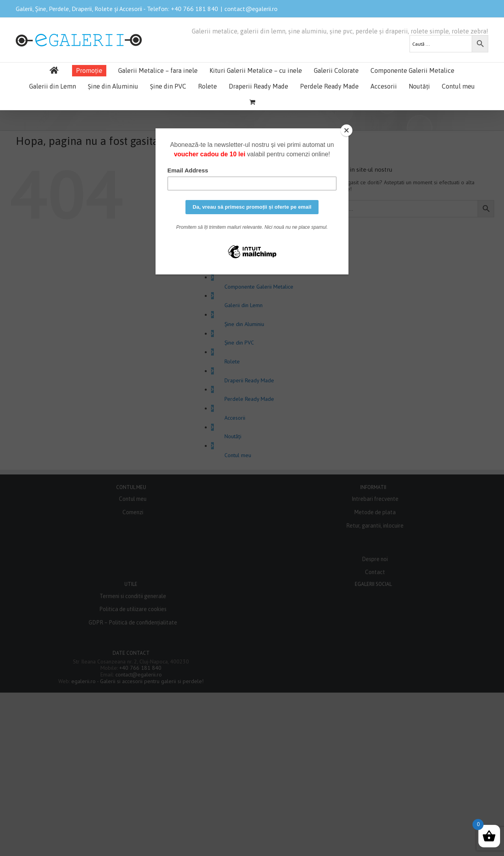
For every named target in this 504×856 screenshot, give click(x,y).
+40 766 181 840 (195, 9)
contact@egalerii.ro (251, 9)
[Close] (346, 130)
